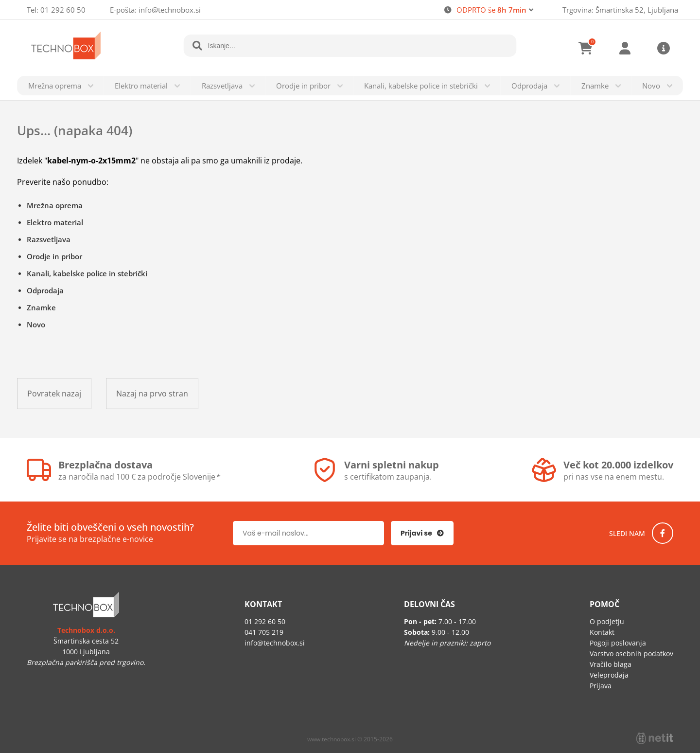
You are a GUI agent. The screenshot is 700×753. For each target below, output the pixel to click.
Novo (651, 86)
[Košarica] (586, 48)
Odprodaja (529, 86)
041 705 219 (264, 632)
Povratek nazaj (54, 394)
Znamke (595, 86)
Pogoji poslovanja (618, 643)
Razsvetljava (222, 86)
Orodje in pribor (303, 86)
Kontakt (602, 632)
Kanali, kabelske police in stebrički (421, 86)
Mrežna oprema (55, 86)
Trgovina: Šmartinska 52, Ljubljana (620, 10)
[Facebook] (663, 533)
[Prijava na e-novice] (422, 533)
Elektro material (141, 86)
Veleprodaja (609, 675)
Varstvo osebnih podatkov (631, 654)
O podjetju (607, 621)
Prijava (625, 48)
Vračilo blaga (611, 664)
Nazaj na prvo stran (152, 394)
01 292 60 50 (63, 10)
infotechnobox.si (170, 10)
